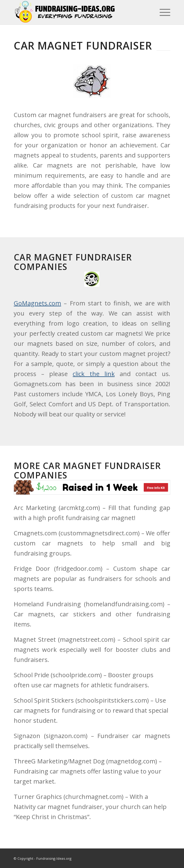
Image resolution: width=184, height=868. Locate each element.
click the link (94, 374)
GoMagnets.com (37, 303)
